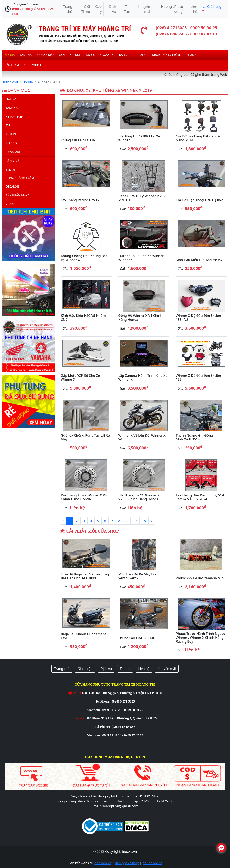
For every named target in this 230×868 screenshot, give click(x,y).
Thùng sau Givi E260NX (136, 638)
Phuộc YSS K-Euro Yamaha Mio (200, 578)
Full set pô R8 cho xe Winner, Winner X (141, 258)
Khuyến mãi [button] (167, 669)
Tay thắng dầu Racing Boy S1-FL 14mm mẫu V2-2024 (201, 497)
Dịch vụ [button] (106, 669)
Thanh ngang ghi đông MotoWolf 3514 (194, 437)
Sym (62, 55)
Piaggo (90, 55)
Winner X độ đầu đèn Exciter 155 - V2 (199, 318)
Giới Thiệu (86, 9)
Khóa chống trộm (166, 55)
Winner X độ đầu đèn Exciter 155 (199, 377)
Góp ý (98, 9)
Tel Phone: (103, 701)
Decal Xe (191, 55)
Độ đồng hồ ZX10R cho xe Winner (139, 138)
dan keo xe (103, 863)
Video (36, 65)
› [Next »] (152, 521)
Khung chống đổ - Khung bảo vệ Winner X (84, 258)
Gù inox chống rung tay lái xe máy (85, 437)
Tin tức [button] (125, 669)
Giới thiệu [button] (85, 669)
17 (135, 521)
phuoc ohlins (152, 863)
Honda (10, 55)
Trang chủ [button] (62, 669)
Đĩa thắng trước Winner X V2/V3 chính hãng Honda (139, 497)
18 (144, 521)
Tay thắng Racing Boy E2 (80, 200)
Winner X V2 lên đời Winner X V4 (142, 437)
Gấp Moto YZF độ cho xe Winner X (80, 377)
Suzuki (75, 55)
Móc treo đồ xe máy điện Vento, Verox (138, 576)
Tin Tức (127, 9)
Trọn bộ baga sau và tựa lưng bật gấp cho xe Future (85, 576)
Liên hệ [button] (144, 669)
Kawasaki (107, 55)
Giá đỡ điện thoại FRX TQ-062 (199, 200)
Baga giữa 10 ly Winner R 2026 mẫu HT (143, 198)
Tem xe (142, 55)
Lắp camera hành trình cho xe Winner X (143, 377)
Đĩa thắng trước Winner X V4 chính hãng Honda (84, 497)
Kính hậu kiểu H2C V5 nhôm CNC (83, 318)
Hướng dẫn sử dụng (172, 9)
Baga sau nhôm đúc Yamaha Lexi (84, 636)
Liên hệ (194, 9)
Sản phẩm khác (16, 65)
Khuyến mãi (144, 9)
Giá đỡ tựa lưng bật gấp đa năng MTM (198, 138)
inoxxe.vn (129, 851)
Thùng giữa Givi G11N (78, 140)
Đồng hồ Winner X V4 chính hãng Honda (140, 318)
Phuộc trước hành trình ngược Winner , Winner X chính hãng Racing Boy (201, 638)
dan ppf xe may (127, 863)
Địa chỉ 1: (74, 693)
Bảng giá (126, 55)
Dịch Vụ (113, 9)
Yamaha (26, 55)
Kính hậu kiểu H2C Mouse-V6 (199, 260)
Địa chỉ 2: (79, 718)
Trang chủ (68, 9)
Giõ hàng (212, 8)
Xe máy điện (45, 55)
